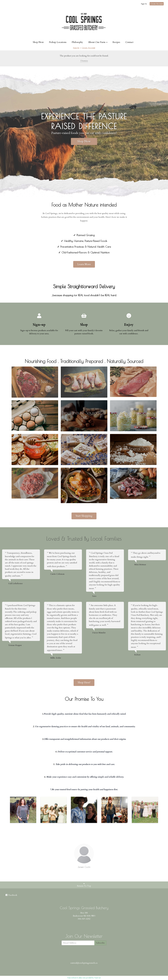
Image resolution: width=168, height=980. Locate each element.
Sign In (144, 4)
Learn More (84, 264)
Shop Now (38, 42)
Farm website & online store (77, 978)
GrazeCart (97, 978)
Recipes (116, 42)
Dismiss (84, 61)
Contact (129, 42)
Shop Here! (84, 682)
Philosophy (77, 42)
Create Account (157, 4)
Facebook (11, 895)
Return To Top (84, 885)
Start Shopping (84, 516)
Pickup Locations (58, 42)
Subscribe (100, 943)
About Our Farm (98, 42)
